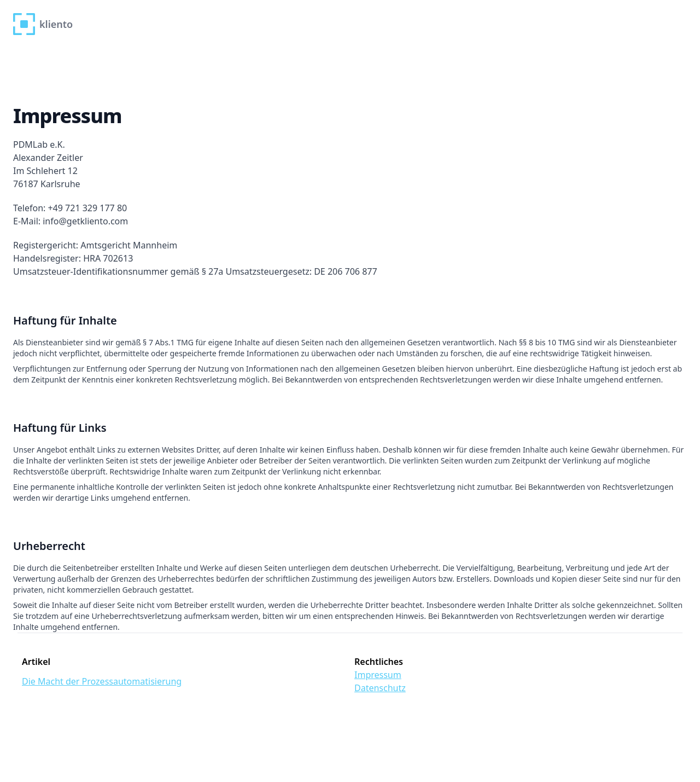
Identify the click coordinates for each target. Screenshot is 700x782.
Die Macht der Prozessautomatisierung (102, 681)
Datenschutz (380, 688)
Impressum (378, 675)
